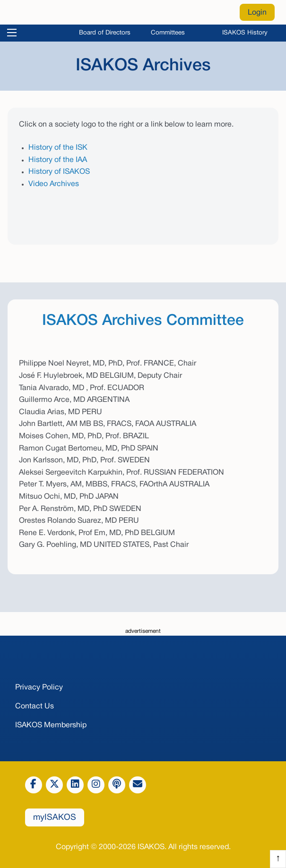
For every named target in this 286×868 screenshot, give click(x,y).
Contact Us (35, 706)
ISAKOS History (245, 33)
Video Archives (54, 184)
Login (257, 13)
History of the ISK (58, 148)
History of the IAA (58, 160)
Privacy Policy (39, 688)
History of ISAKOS (59, 172)
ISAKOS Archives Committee (143, 321)
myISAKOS (55, 818)
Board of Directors (105, 33)
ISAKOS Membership (51, 725)
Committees (168, 33)
